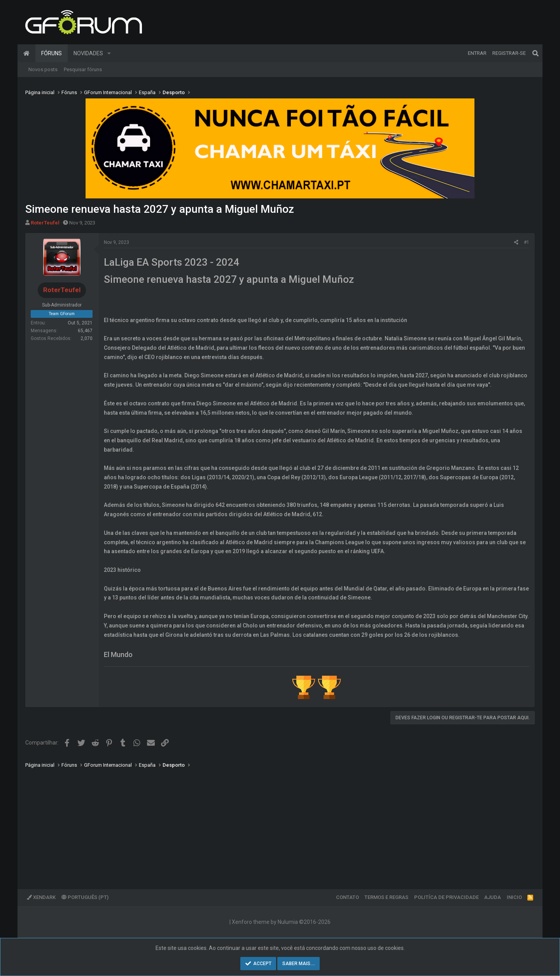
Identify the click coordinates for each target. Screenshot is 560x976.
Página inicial (26, 53)
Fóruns (52, 53)
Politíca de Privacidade (446, 897)
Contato (347, 897)
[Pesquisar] (535, 53)
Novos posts (43, 69)
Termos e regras (386, 897)
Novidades (88, 53)
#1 (527, 242)
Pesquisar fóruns (83, 69)
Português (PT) (85, 897)
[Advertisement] (259, 823)
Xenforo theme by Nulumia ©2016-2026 (281, 922)
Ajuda (493, 897)
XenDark (41, 897)
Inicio (514, 897)
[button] (109, 53)
